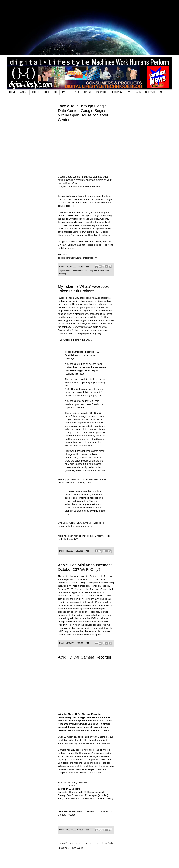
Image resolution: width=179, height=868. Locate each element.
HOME (12, 92)
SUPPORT (101, 92)
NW (128, 92)
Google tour (94, 271)
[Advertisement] (90, 30)
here (89, 504)
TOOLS (35, 92)
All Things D (82, 583)
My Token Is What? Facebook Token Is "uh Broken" (83, 289)
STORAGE (150, 92)
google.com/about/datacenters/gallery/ (78, 258)
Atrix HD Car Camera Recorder (85, 657)
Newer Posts (65, 843)
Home (86, 843)
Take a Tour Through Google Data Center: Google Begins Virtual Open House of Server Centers (83, 113)
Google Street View (80, 271)
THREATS (74, 92)
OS (56, 92)
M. (161, 92)
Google (67, 271)
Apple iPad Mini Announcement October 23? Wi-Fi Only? (85, 567)
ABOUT (24, 92)
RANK (138, 92)
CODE (47, 92)
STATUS (87, 92)
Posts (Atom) (77, 848)
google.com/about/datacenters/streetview (79, 186)
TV (63, 92)
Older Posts (107, 843)
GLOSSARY (117, 92)
